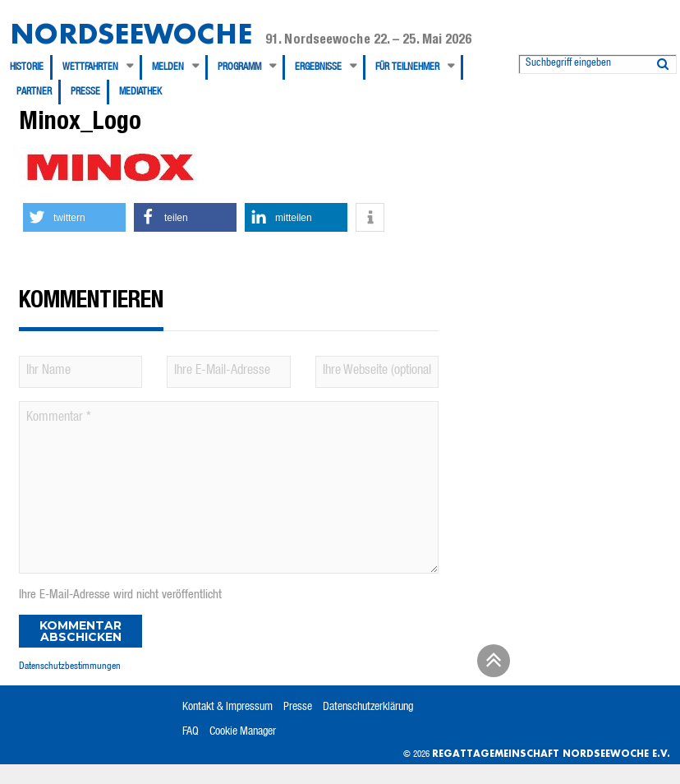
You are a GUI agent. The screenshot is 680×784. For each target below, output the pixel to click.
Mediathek (140, 92)
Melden (168, 67)
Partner (34, 92)
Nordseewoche (131, 33)
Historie (27, 67)
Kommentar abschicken (80, 631)
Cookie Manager (243, 732)
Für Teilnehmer (407, 67)
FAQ (191, 732)
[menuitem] (31, 67)
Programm (239, 67)
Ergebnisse (318, 67)
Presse (85, 92)
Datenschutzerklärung (368, 708)
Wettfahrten (90, 67)
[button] (74, 217)
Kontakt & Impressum (227, 708)
